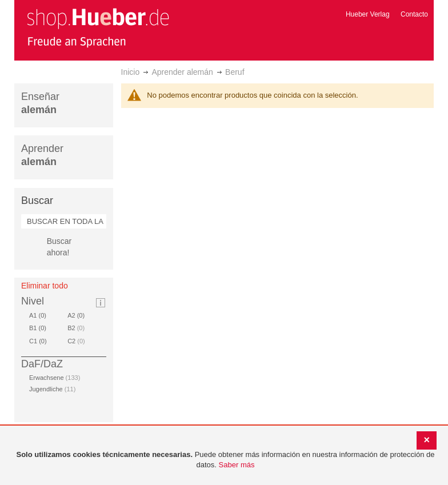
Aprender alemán (182, 72)
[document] (225, 460)
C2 (76, 341)
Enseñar (40, 103)
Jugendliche (52, 389)
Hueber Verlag (368, 14)
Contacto (414, 14)
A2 (78, 315)
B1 (40, 328)
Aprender (42, 155)
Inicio (131, 72)
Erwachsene (55, 378)
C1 (40, 341)
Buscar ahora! (59, 247)
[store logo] (98, 27)
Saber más (237, 465)
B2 (76, 328)
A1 (40, 315)
